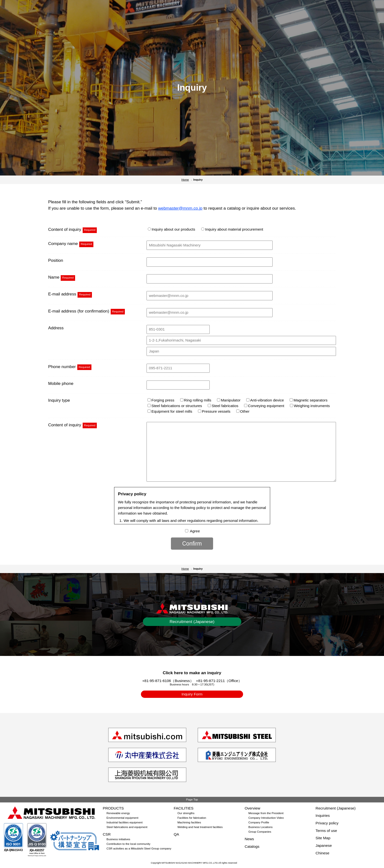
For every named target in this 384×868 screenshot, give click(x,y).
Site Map (323, 838)
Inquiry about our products (171, 229)
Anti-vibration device (265, 400)
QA (176, 834)
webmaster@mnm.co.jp (180, 208)
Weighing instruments (310, 406)
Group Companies (260, 832)
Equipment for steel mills (170, 411)
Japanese (324, 845)
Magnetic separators (309, 400)
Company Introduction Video (266, 818)
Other (243, 411)
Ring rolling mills (196, 400)
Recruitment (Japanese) (192, 622)
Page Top (192, 800)
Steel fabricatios (223, 406)
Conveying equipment (264, 406)
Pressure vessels (214, 411)
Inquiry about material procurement (232, 229)
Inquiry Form (192, 694)
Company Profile (259, 822)
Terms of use (326, 831)
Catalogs (252, 846)
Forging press (161, 400)
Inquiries (323, 815)
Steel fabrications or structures (175, 406)
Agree (195, 531)
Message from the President (266, 813)
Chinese (322, 853)
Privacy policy (327, 823)
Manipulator (229, 400)
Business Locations (261, 827)
